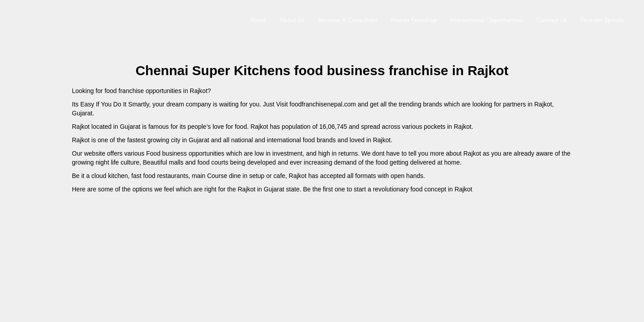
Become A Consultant (348, 20)
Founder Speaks (602, 20)
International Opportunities (487, 20)
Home (258, 20)
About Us (292, 20)
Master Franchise (414, 20)
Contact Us (552, 20)
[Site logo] (16, 20)
